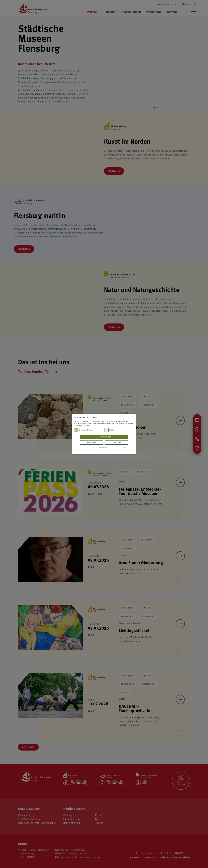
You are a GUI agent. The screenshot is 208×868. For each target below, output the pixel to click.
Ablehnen (92, 442)
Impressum (100, 451)
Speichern (116, 442)
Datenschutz (108, 451)
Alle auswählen (104, 437)
